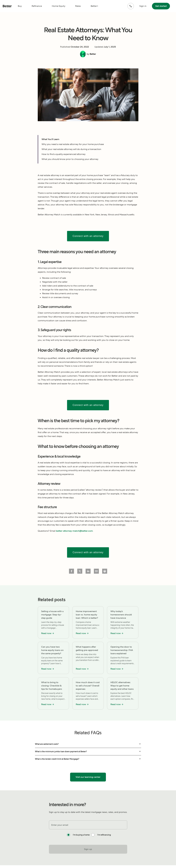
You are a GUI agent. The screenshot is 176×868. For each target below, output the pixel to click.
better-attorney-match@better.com (74, 531)
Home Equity (59, 6)
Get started (161, 6)
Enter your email (60, 825)
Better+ (94, 6)
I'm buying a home (81, 835)
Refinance (37, 6)
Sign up (88, 849)
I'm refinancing (104, 835)
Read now (48, 633)
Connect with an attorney (88, 236)
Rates (78, 6)
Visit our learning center (88, 777)
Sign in (143, 6)
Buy (20, 6)
